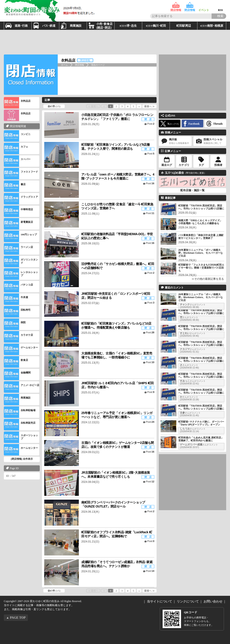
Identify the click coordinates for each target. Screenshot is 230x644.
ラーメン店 (18, 249)
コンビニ (17, 136)
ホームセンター (21, 450)
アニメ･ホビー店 (22, 387)
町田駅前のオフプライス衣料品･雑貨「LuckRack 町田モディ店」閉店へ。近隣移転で (117, 534)
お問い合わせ (213, 602)
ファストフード (21, 174)
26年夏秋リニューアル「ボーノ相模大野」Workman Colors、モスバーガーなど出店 (201, 253)
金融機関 (17, 374)
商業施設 (17, 400)
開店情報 (176, 5)
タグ (201, 165)
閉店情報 (190, 5)
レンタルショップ (21, 274)
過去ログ (167, 165)
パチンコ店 (18, 287)
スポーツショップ (21, 437)
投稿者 (218, 165)
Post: (151, 124)
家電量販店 (18, 224)
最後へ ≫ (149, 106)
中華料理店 (18, 211)
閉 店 (148, 119)
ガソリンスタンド (21, 261)
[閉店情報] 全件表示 (22, 459)
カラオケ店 (18, 337)
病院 (15, 324)
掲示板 (175, 141)
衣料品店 (17, 103)
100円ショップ (20, 236)
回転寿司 (17, 312)
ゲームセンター (21, 349)
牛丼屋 (16, 299)
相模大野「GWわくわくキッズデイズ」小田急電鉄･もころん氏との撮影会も (200, 222)
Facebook (194, 124)
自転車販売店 (20, 425)
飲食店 (16, 362)
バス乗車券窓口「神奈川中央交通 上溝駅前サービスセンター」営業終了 (201, 237)
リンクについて (188, 602)
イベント (204, 5)
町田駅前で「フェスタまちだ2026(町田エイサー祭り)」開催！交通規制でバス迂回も (201, 268)
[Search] (219, 16)
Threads (218, 124)
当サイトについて (159, 602)
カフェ (16, 149)
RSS (220, 5)
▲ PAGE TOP (16, 618)
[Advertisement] (115, 42)
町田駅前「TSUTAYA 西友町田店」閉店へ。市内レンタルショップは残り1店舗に (201, 207)
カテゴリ (184, 165)
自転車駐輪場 (20, 412)
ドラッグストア (21, 199)
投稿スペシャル (210, 141)
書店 (15, 186)
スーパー (17, 161)
